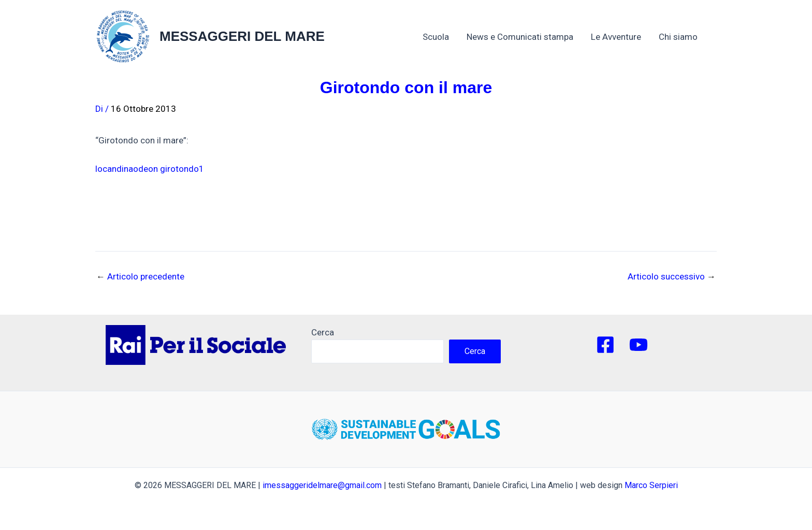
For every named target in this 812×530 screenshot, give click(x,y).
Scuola (436, 37)
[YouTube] (639, 345)
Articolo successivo (672, 277)
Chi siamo (683, 37)
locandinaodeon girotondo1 (150, 169)
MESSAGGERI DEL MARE (242, 36)
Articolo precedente (140, 277)
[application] (703, 37)
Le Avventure (616, 37)
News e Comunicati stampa (520, 37)
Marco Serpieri (651, 485)
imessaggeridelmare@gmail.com (322, 485)
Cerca (323, 332)
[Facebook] (605, 345)
